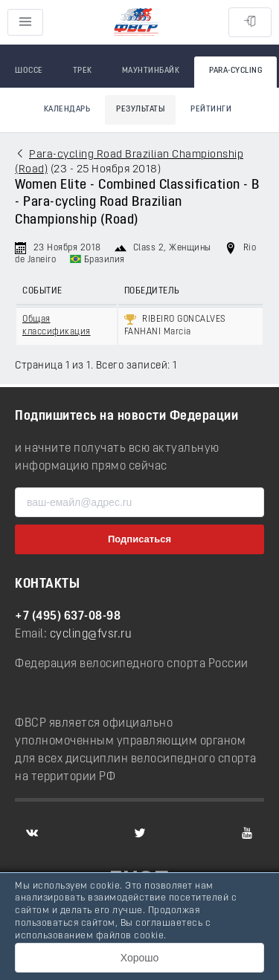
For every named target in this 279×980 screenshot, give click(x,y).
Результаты (140, 110)
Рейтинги (211, 110)
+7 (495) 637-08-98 (68, 617)
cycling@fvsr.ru (91, 635)
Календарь (67, 110)
